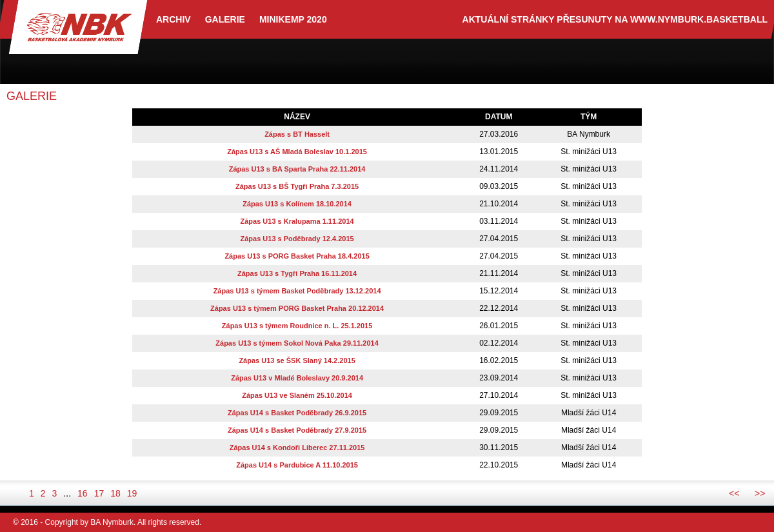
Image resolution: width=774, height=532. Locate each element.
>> (760, 493)
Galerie (225, 19)
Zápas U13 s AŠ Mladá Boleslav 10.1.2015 (297, 152)
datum (499, 117)
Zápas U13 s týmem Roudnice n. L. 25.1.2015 (297, 326)
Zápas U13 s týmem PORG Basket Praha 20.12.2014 (297, 308)
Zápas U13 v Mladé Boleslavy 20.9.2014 (297, 378)
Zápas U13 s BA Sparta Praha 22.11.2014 (297, 169)
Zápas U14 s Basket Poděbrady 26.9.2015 (297, 413)
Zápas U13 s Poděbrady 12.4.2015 (297, 239)
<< (734, 493)
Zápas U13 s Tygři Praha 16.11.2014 (297, 273)
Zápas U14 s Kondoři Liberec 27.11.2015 (297, 448)
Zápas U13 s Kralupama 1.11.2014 (297, 221)
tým (589, 117)
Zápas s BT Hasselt (297, 134)
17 (99, 493)
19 (132, 493)
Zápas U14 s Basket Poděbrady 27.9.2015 (297, 430)
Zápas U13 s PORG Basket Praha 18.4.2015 (297, 256)
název (297, 117)
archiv (174, 19)
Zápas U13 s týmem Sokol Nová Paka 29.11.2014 (297, 343)
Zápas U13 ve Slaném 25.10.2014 (297, 395)
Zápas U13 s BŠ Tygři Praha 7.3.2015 (297, 186)
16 (83, 493)
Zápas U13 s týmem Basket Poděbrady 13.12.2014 (297, 291)
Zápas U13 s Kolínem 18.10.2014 (297, 204)
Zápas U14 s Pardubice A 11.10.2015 (297, 465)
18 (115, 493)
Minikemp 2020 (293, 19)
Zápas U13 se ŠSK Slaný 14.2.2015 (297, 360)
